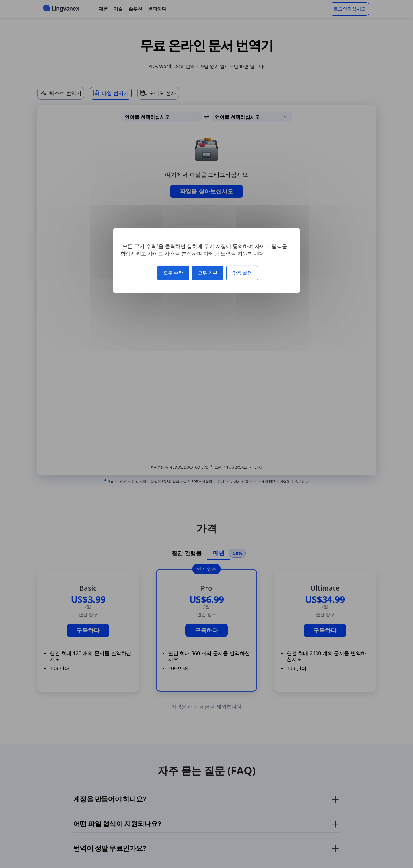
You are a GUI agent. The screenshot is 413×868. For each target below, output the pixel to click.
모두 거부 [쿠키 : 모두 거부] (208, 273)
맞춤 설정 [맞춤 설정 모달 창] (242, 273)
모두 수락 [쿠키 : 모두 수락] (173, 273)
